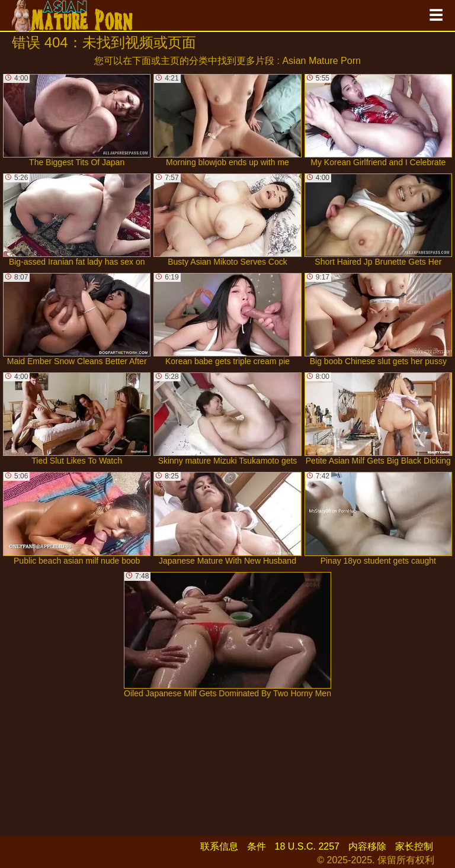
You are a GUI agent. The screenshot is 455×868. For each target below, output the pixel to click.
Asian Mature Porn (321, 61)
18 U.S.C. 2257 (307, 846)
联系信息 (219, 846)
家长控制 (414, 846)
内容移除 (367, 846)
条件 (257, 846)
